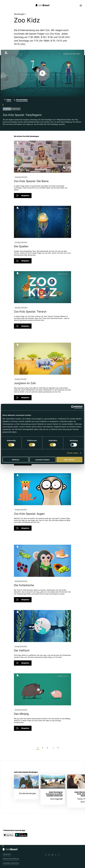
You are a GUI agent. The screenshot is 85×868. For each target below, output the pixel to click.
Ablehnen (16, 460)
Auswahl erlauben (42, 460)
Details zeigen (73, 453)
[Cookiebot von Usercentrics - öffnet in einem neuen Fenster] (73, 407)
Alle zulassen (69, 460)
